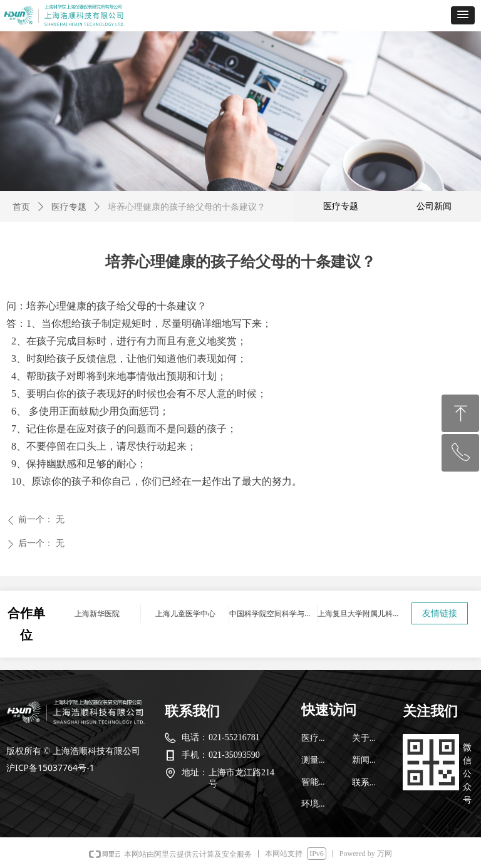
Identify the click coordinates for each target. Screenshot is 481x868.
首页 (21, 207)
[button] (463, 15)
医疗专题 (69, 207)
